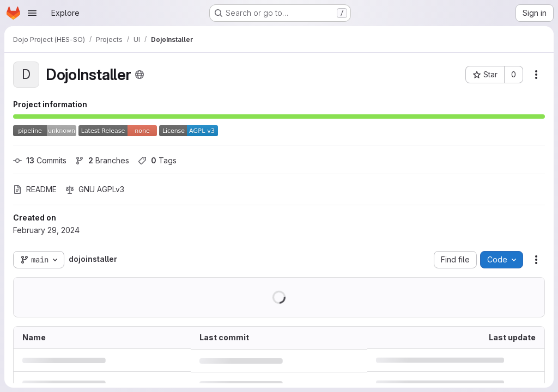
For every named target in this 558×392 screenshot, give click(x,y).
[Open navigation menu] (32, 13)
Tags (157, 160)
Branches (102, 160)
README (35, 189)
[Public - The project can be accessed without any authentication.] (139, 75)
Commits (40, 160)
